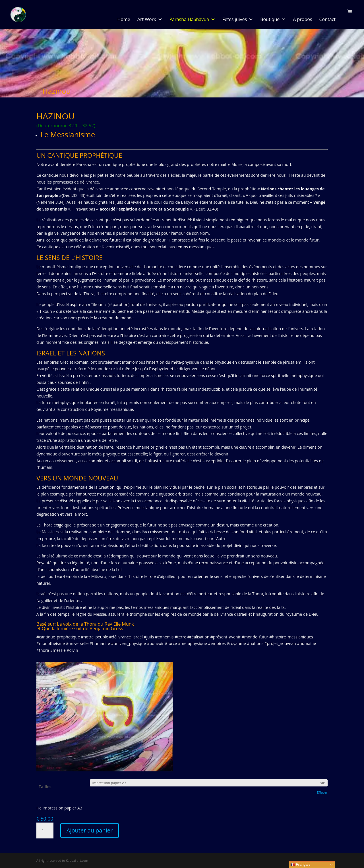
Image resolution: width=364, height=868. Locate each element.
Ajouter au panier (90, 830)
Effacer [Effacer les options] (322, 792)
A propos (302, 20)
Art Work (150, 20)
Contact (327, 20)
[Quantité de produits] (45, 830)
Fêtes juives (238, 20)
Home (124, 20)
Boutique (273, 20)
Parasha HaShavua (192, 20)
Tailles (45, 787)
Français (300, 865)
